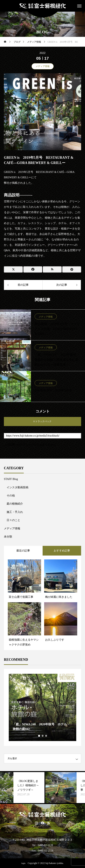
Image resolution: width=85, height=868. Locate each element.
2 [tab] (43, 736)
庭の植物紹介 (15, 504)
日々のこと (13, 520)
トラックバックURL (14, 431)
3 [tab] (46, 736)
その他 (11, 496)
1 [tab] (39, 736)
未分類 (8, 537)
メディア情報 (43, 66)
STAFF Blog (11, 479)
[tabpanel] (42, 707)
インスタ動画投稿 (18, 487)
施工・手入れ (15, 512)
